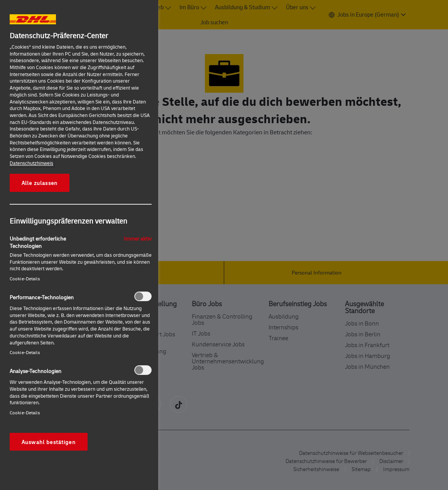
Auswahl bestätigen (49, 442)
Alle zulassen (40, 183)
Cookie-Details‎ (25, 279)
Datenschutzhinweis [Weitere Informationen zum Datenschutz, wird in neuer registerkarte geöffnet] (31, 163)
